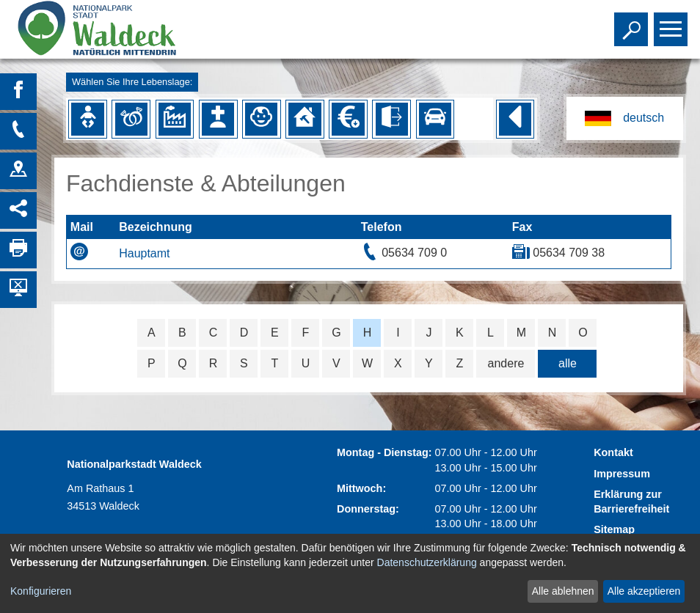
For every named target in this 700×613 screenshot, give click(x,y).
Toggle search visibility (633, 23)
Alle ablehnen (563, 591)
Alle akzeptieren (644, 591)
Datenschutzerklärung (427, 562)
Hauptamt (144, 253)
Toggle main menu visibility (672, 23)
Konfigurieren (41, 591)
